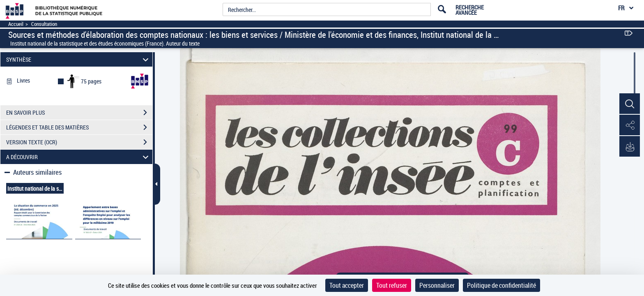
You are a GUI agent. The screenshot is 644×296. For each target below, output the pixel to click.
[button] (630, 104)
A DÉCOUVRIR (79, 157)
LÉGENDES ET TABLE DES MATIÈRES (79, 127)
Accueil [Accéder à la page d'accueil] (16, 24)
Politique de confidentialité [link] (501, 285)
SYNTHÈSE (79, 59)
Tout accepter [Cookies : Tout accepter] (347, 285)
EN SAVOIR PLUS (79, 113)
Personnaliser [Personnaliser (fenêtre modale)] (437, 285)
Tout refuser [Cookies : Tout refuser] (392, 285)
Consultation (44, 24)
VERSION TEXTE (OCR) (79, 142)
